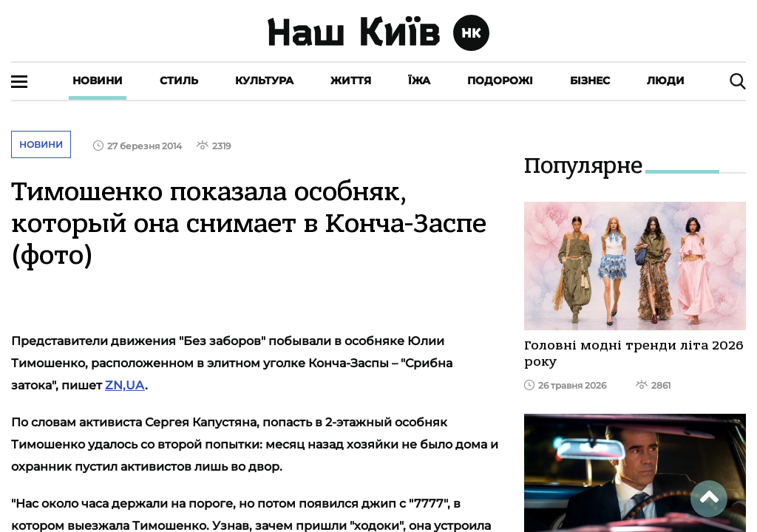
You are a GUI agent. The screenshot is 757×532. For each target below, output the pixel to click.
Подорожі (500, 81)
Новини (98, 81)
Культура (264, 81)
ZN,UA (125, 385)
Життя (351, 81)
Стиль (179, 81)
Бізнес (590, 81)
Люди (666, 81)
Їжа (419, 81)
